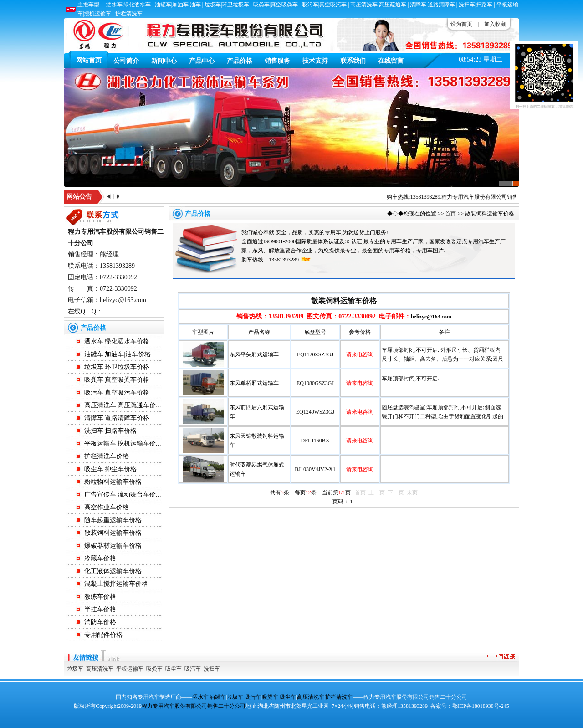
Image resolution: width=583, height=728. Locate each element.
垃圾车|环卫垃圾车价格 (117, 367)
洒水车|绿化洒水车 (128, 5)
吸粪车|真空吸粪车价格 (117, 380)
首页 (450, 214)
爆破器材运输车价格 (113, 546)
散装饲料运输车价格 (113, 533)
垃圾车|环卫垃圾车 (227, 5)
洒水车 (200, 697)
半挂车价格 (100, 609)
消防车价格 (100, 622)
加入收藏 (495, 24)
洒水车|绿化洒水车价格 (117, 341)
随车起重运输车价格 (113, 520)
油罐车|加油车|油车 (178, 5)
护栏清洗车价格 (107, 456)
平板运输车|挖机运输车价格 (123, 443)
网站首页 (89, 60)
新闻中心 (164, 61)
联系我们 (353, 61)
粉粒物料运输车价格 (113, 482)
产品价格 (240, 61)
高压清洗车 (100, 669)
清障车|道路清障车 (432, 5)
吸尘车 (174, 669)
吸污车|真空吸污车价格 (117, 392)
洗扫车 (212, 669)
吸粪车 (154, 669)
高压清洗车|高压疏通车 (378, 5)
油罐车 (218, 697)
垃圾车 (75, 669)
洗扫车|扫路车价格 (110, 431)
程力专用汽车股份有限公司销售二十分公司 (496, 197)
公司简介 (126, 61)
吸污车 (193, 669)
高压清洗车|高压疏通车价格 (123, 405)
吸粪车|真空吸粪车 (276, 5)
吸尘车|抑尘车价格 (110, 469)
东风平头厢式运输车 (254, 354)
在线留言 (391, 61)
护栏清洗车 (129, 14)
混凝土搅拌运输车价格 (116, 584)
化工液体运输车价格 (113, 571)
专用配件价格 (103, 635)
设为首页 (461, 24)
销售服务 (277, 61)
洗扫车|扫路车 (476, 5)
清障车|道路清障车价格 (117, 418)
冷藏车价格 (100, 558)
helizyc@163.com (431, 317)
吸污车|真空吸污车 (324, 5)
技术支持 (315, 61)
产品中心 (202, 61)
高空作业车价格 (107, 507)
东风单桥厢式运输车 (254, 383)
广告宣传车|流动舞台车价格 (123, 495)
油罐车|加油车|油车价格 (118, 354)
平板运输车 (130, 669)
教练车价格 (100, 597)
